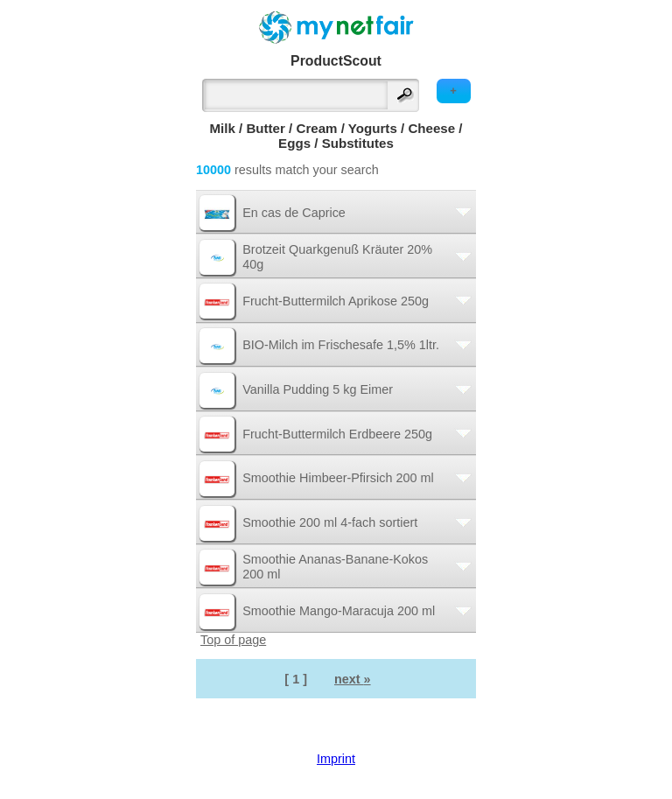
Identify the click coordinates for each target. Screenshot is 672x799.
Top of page (233, 640)
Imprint (336, 759)
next (353, 679)
